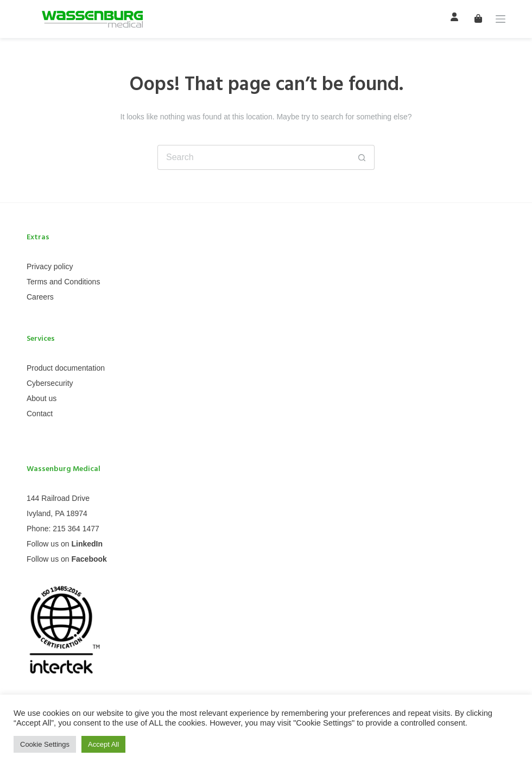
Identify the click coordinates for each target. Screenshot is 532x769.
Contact (40, 414)
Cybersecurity (50, 383)
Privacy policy (50, 266)
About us (42, 398)
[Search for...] (254, 157)
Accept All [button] (103, 744)
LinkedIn (87, 544)
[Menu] (501, 19)
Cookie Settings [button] (45, 744)
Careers (40, 297)
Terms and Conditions (63, 282)
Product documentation (66, 368)
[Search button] (362, 157)
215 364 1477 (76, 529)
